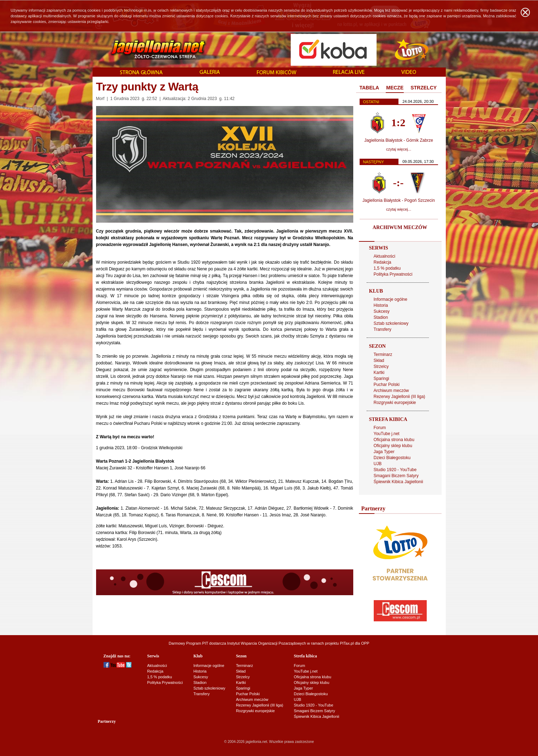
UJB (378, 464)
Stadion (381, 317)
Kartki (379, 373)
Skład (379, 361)
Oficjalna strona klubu (394, 440)
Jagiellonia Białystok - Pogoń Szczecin (399, 200)
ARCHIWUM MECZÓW (400, 227)
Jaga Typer (384, 452)
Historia (381, 305)
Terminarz (383, 354)
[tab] (369, 88)
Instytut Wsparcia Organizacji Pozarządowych (267, 643)
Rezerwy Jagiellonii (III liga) (400, 397)
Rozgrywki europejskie (395, 403)
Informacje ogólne (391, 299)
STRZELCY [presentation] (424, 88)
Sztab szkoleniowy (391, 323)
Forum (380, 428)
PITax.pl (347, 643)
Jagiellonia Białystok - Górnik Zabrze (399, 140)
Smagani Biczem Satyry (396, 476)
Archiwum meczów (391, 391)
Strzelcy (381, 367)
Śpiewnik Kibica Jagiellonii (398, 482)
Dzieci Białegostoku (392, 458)
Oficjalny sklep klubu (393, 446)
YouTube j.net (387, 434)
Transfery (383, 329)
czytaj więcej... (399, 149)
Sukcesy (382, 311)
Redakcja (383, 262)
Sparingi (382, 379)
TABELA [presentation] (369, 88)
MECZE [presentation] (395, 88)
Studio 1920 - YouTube (395, 470)
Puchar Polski (387, 385)
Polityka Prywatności (393, 274)
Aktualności (385, 256)
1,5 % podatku (387, 268)
